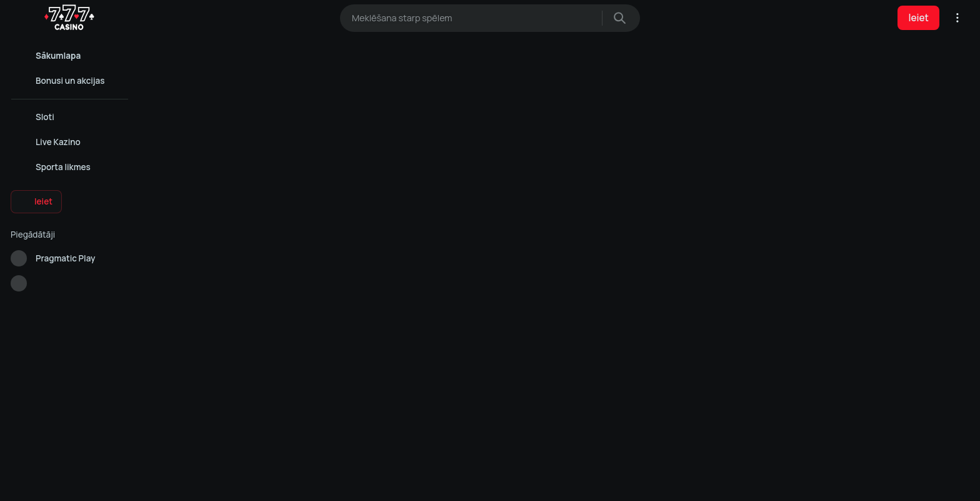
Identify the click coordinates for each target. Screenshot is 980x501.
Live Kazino (661, 362)
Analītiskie (490, 481)
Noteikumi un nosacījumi (517, 378)
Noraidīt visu (621, 481)
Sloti (651, 378)
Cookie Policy (438, 453)
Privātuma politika (507, 362)
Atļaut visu (359, 481)
